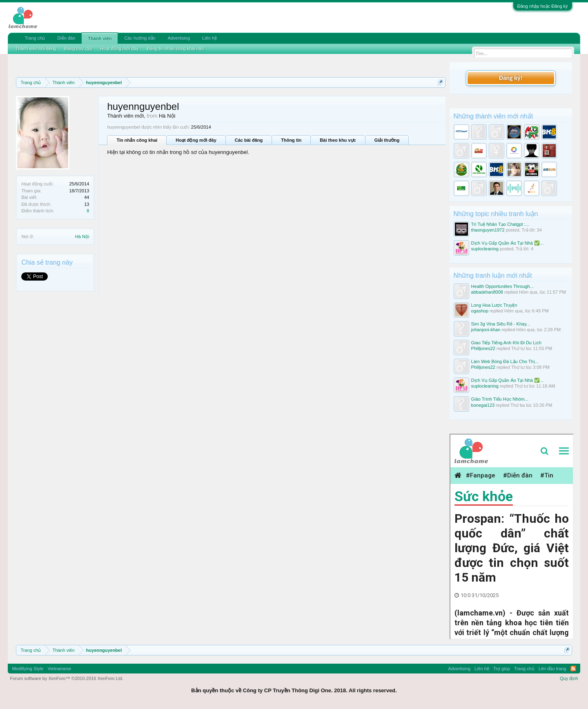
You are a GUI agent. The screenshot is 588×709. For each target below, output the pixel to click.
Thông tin (291, 140)
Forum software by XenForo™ (67, 678)
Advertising (179, 38)
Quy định (569, 678)
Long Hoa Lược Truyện (494, 305)
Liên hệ (209, 38)
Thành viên (100, 38)
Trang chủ (35, 38)
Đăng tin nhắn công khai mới (176, 49)
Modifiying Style (28, 669)
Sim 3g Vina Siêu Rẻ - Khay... (501, 324)
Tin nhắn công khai (137, 140)
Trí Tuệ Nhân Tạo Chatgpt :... (500, 224)
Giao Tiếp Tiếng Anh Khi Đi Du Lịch (506, 343)
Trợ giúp (502, 669)
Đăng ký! (510, 78)
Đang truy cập (78, 49)
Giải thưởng (387, 140)
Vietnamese (59, 669)
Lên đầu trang (552, 669)
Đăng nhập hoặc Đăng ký (543, 6)
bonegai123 (483, 405)
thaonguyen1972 (488, 230)
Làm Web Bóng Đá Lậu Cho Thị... (505, 361)
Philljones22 (483, 348)
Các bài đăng (249, 140)
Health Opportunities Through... (502, 286)
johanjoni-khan (486, 330)
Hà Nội (82, 236)
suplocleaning (485, 249)
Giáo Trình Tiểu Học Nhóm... (500, 399)
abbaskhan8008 (487, 292)
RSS (573, 669)
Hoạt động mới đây (196, 140)
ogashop (480, 311)
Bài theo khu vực (338, 140)
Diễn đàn (66, 38)
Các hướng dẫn (140, 38)
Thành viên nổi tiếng (36, 49)
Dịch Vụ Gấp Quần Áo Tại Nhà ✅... (508, 243)
